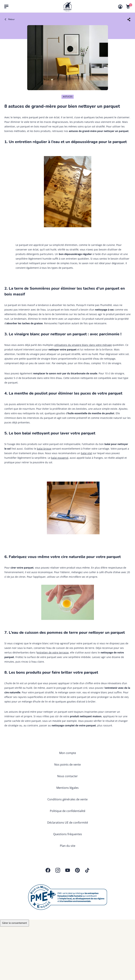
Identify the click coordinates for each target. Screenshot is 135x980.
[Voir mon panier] (128, 7)
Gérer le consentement (14, 923)
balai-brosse (44, 449)
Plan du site (68, 846)
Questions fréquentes (68, 834)
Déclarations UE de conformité (68, 823)
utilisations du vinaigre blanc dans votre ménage (83, 345)
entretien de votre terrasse (53, 652)
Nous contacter (67, 776)
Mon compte (68, 753)
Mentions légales (67, 788)
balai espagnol (60, 458)
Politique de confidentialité (68, 811)
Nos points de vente (67, 765)
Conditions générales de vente (67, 799)
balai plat (86, 453)
